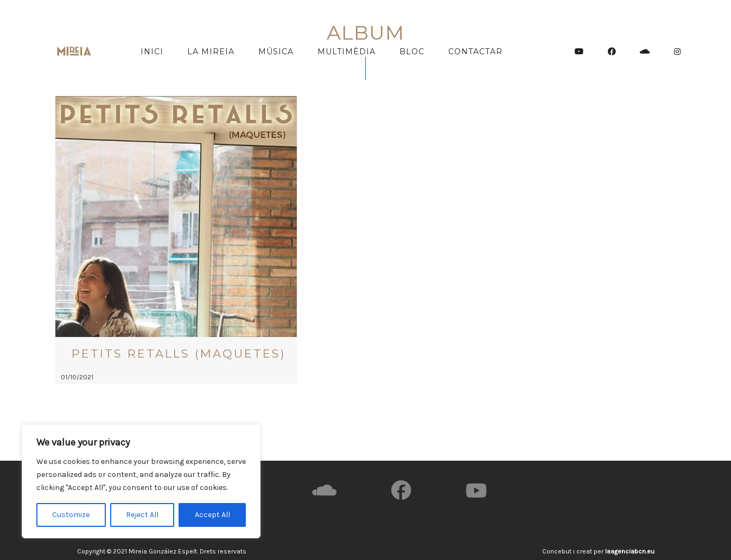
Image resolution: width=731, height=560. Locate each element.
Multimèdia (347, 52)
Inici (152, 52)
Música (276, 52)
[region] (141, 481)
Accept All (212, 515)
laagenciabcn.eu (630, 551)
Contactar (475, 52)
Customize (71, 515)
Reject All (142, 515)
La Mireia (211, 52)
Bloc (412, 52)
